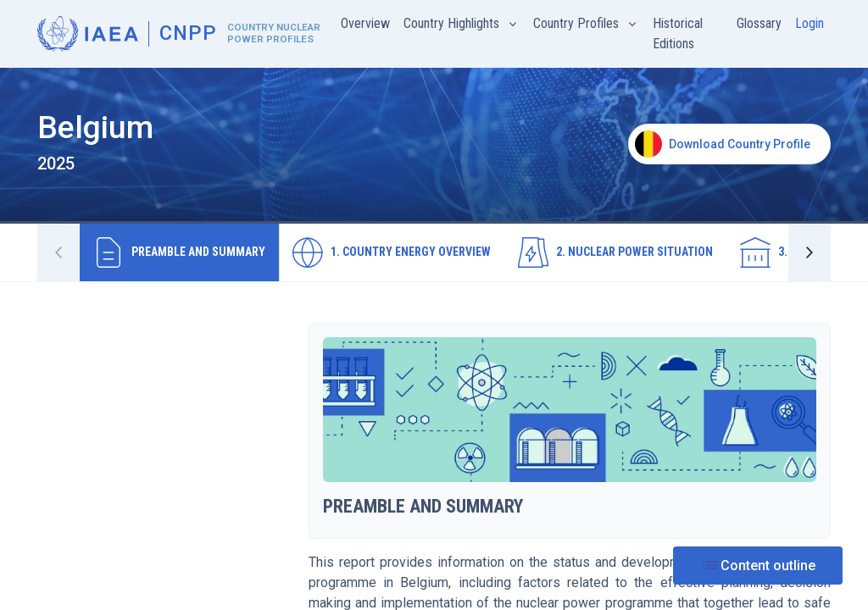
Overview (365, 23)
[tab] (180, 252)
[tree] (163, 338)
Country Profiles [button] (578, 23)
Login (810, 23)
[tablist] (434, 252)
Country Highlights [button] (453, 23)
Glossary (759, 23)
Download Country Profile (723, 144)
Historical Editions (678, 33)
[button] (810, 252)
